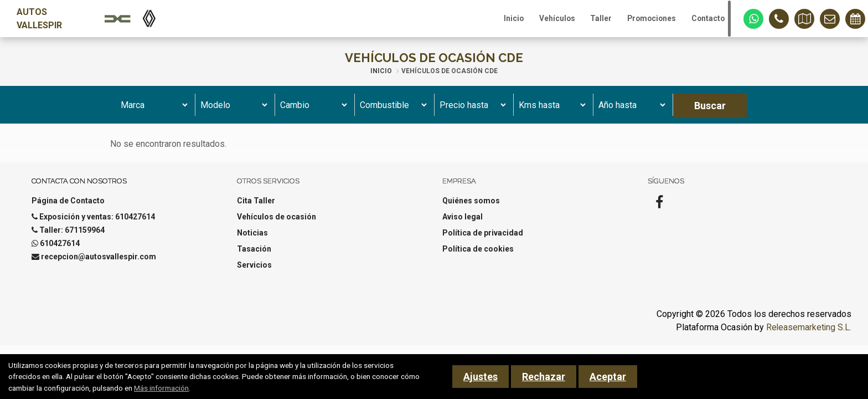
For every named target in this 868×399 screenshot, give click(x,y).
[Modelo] (232, 111)
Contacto (706, 22)
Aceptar (608, 377)
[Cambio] (312, 111)
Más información (161, 388)
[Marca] (153, 111)
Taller (591, 22)
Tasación (254, 255)
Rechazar (544, 377)
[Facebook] (659, 212)
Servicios (254, 271)
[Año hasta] (630, 111)
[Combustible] (392, 111)
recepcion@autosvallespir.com (99, 263)
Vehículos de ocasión (277, 223)
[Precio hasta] (471, 111)
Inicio (497, 22)
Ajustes (480, 377)
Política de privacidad (483, 239)
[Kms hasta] (551, 111)
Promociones (645, 22)
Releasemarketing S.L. (808, 333)
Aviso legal (463, 223)
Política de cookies (478, 255)
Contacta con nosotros (79, 187)
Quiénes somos (471, 207)
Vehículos (544, 22)
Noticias (252, 239)
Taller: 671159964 (72, 236)
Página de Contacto (68, 207)
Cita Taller (256, 207)
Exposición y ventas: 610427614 (97, 223)
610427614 (60, 249)
